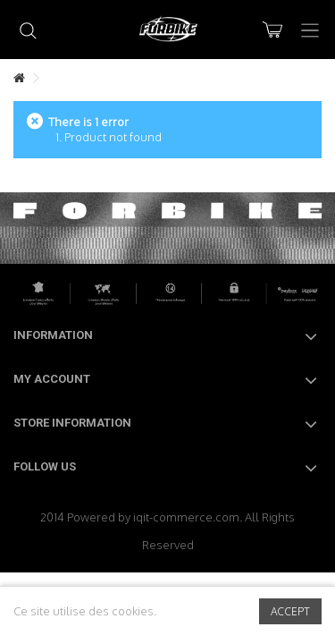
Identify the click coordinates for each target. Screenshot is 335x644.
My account (52, 379)
